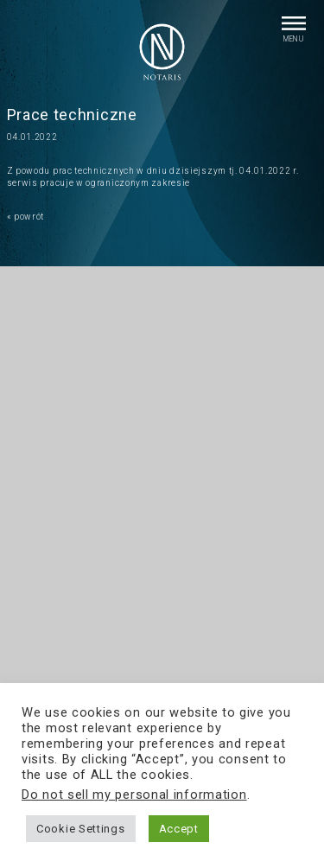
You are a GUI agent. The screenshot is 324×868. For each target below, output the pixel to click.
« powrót (26, 217)
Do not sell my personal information (134, 795)
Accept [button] (179, 829)
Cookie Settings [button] (81, 829)
